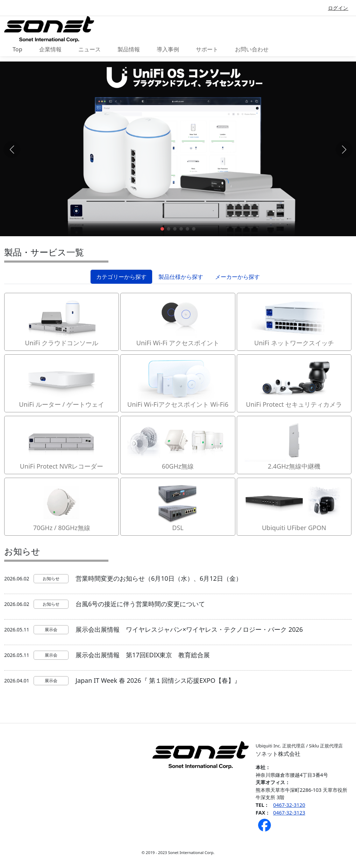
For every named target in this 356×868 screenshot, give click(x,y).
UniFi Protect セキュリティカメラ (294, 383)
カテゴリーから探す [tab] (121, 277)
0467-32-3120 (289, 805)
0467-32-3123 (289, 813)
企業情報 (50, 49)
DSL (178, 506)
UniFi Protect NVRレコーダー (62, 444)
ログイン (338, 8)
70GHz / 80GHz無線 (62, 506)
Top (17, 49)
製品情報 (129, 49)
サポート (207, 49)
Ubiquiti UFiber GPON (294, 506)
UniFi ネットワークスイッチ (294, 321)
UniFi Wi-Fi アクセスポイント (178, 321)
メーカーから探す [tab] (237, 277)
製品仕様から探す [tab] (181, 277)
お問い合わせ (252, 49)
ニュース (90, 49)
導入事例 (168, 49)
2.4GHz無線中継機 (294, 444)
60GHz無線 (178, 444)
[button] (162, 229)
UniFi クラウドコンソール (62, 321)
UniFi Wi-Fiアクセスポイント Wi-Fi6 (178, 383)
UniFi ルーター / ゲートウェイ (62, 383)
